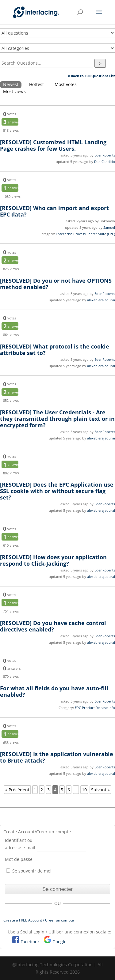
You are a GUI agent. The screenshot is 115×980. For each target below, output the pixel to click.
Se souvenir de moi (29, 871)
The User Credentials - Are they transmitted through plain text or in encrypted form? (57, 419)
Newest (11, 84)
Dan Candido (105, 162)
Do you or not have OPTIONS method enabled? (56, 284)
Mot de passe (19, 859)
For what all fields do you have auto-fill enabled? (54, 691)
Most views (14, 91)
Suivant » (100, 790)
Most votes (66, 84)
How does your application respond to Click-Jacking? (53, 560)
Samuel (109, 227)
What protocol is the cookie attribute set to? (55, 350)
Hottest (36, 84)
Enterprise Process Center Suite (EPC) (85, 234)
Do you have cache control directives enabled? (53, 626)
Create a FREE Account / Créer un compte (39, 920)
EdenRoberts (105, 155)
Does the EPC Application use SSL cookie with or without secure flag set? (57, 491)
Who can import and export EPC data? (54, 211)
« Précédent (17, 790)
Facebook (30, 942)
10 (84, 790)
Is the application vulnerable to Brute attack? (57, 757)
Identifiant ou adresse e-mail (20, 844)
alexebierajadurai (101, 300)
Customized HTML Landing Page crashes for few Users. (53, 145)
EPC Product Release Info (95, 708)
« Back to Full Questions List (91, 76)
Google (59, 942)
